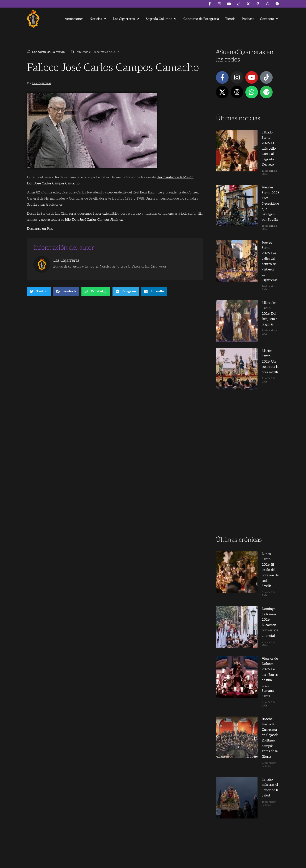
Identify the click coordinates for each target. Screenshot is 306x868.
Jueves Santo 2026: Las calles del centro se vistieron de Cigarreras (255, 193)
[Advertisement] (247, 339)
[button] (98, 19)
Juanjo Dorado (112, 863)
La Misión (58, 52)
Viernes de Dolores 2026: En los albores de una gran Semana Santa (254, 478)
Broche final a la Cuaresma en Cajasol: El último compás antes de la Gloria (255, 509)
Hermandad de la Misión (175, 177)
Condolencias (41, 52)
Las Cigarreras (42, 83)
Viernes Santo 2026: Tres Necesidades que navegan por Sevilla (255, 163)
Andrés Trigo (92, 863)
